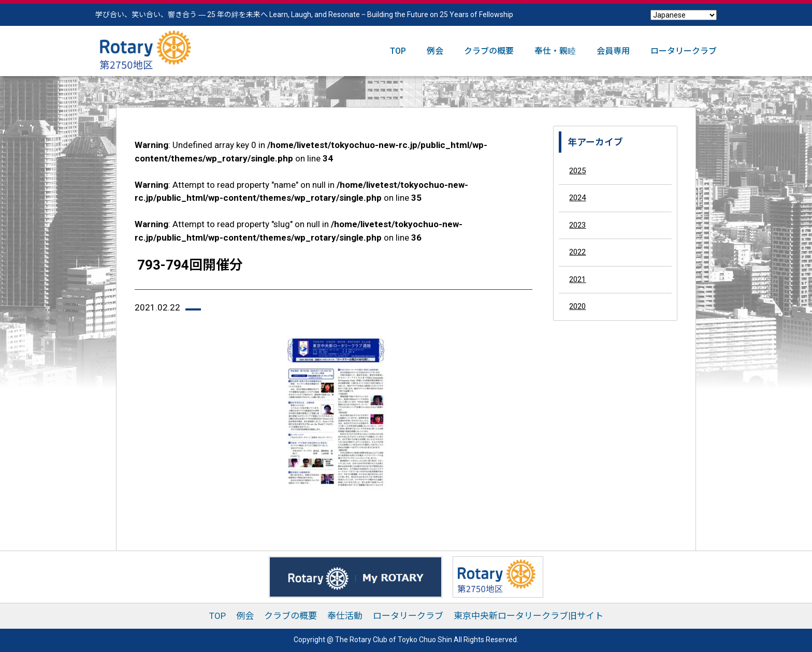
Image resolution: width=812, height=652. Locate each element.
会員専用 (613, 51)
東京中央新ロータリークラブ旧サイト (528, 616)
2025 (577, 171)
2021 (577, 279)
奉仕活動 (345, 616)
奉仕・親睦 (555, 51)
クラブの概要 (489, 51)
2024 (577, 198)
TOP (398, 51)
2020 (577, 306)
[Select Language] (684, 15)
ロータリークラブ (684, 51)
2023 (577, 225)
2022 (577, 252)
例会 (435, 51)
